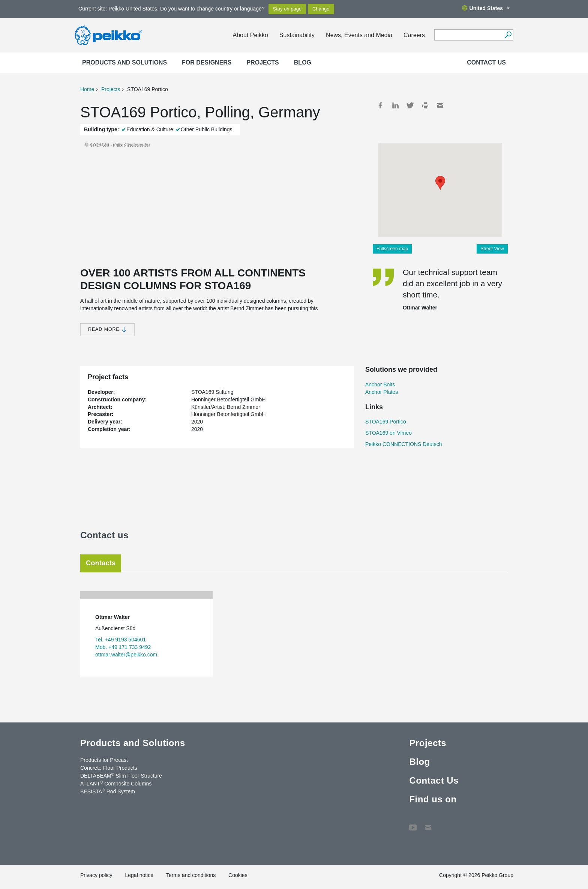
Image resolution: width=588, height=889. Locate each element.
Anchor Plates (382, 392)
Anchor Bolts (380, 384)
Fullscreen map (392, 249)
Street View (492, 249)
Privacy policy (96, 875)
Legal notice (139, 875)
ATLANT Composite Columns (116, 783)
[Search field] (468, 35)
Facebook (380, 105)
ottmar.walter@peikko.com (126, 655)
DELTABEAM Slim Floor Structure (121, 775)
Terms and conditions (191, 875)
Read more (107, 330)
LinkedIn (395, 105)
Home (87, 89)
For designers (207, 62)
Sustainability (297, 35)
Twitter (410, 105)
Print (425, 105)
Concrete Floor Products (109, 768)
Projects (263, 62)
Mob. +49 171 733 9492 (123, 647)
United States (486, 8)
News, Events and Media (359, 35)
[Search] (508, 35)
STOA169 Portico (386, 422)
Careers (414, 35)
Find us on (433, 799)
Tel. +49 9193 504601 (121, 640)
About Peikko (250, 35)
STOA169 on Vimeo (388, 433)
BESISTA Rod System (108, 791)
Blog (303, 62)
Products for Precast (104, 760)
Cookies (238, 875)
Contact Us (486, 62)
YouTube (413, 824)
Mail (440, 105)
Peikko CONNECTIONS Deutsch (404, 444)
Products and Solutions (124, 62)
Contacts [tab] (101, 563)
